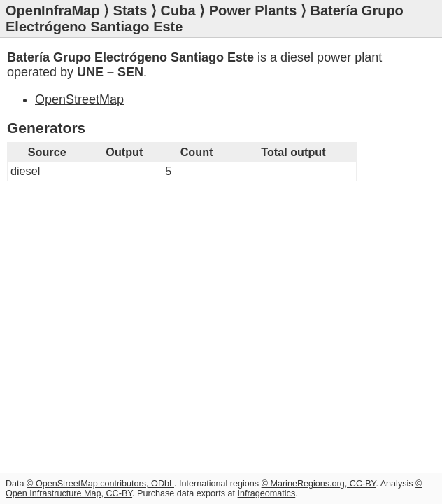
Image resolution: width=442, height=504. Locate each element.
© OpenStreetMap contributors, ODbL (100, 484)
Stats (130, 10)
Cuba (178, 10)
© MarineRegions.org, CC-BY (319, 484)
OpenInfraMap (52, 10)
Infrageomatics (267, 493)
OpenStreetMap (79, 99)
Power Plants (253, 10)
